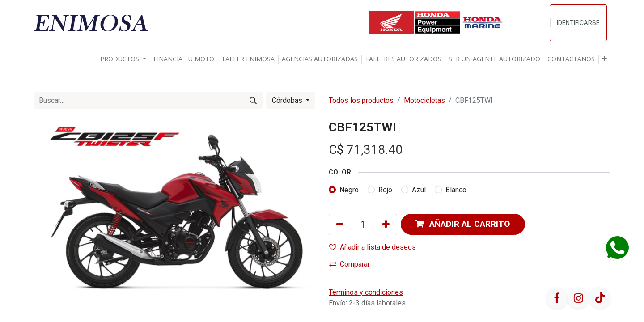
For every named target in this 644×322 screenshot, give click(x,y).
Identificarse (578, 23)
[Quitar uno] (340, 225)
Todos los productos (361, 100)
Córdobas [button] (288, 100)
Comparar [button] (350, 264)
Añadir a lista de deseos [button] (373, 247)
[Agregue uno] (386, 225)
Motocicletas (424, 100)
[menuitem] (184, 59)
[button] (604, 59)
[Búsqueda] (253, 101)
